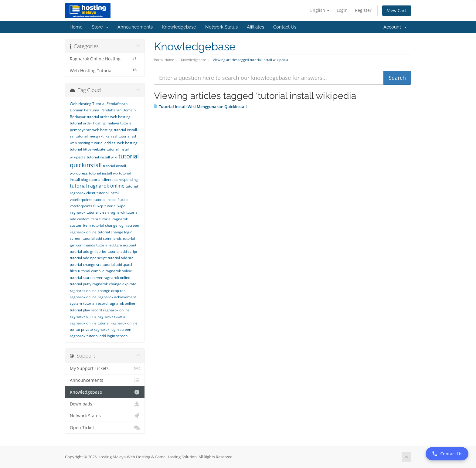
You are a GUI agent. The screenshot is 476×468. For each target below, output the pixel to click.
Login (342, 10)
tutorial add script (122, 251)
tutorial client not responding (114, 180)
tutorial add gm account (116, 245)
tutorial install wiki (102, 157)
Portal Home (164, 60)
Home (76, 27)
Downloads (105, 404)
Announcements (135, 27)
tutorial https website (88, 149)
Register (363, 10)
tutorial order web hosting (109, 117)
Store (100, 27)
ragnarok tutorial (112, 316)
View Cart (397, 10)
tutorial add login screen (107, 336)
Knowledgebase (179, 27)
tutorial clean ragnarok (106, 212)
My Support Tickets (105, 368)
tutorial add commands (102, 238)
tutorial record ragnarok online (109, 303)
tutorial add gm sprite (88, 251)
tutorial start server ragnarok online (100, 278)
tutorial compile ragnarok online (105, 271)
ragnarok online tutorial (90, 323)
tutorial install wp (103, 173)
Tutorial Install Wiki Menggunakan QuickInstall (200, 107)
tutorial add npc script (88, 258)
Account (395, 27)
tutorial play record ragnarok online (100, 310)
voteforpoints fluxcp (87, 206)
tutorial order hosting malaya (94, 123)
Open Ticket (105, 428)
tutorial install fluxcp (110, 200)
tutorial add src (121, 258)
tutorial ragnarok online (97, 186)
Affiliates (255, 27)
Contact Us (285, 27)
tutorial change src (86, 265)
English (320, 10)
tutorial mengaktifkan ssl (96, 136)
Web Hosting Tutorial (88, 104)
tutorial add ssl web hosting (114, 143)
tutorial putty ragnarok (89, 284)
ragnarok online (83, 316)
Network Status (221, 27)
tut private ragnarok (92, 329)
